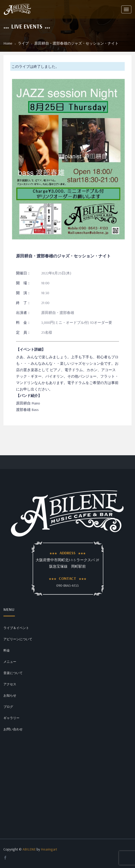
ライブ (23, 43)
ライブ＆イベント (16, 628)
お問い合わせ (13, 729)
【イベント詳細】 (31, 349)
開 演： (23, 293)
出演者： (23, 313)
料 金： (23, 322)
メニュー (10, 662)
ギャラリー (11, 718)
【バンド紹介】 (29, 396)
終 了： (23, 303)
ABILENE (29, 849)
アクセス (10, 684)
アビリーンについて (18, 639)
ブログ (8, 707)
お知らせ (10, 695)
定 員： (23, 332)
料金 (7, 650)
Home (8, 43)
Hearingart (49, 849)
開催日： (23, 273)
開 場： (23, 283)
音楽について (13, 673)
